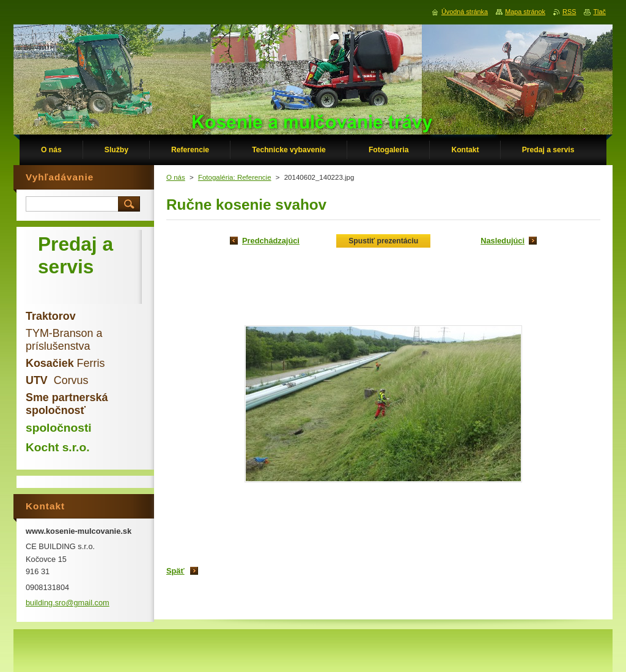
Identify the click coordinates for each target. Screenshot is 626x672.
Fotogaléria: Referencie (235, 177)
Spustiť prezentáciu (383, 241)
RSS (569, 12)
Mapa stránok (525, 12)
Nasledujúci (503, 241)
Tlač (599, 12)
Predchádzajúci (271, 241)
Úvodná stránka (465, 12)
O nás (176, 177)
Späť (175, 571)
